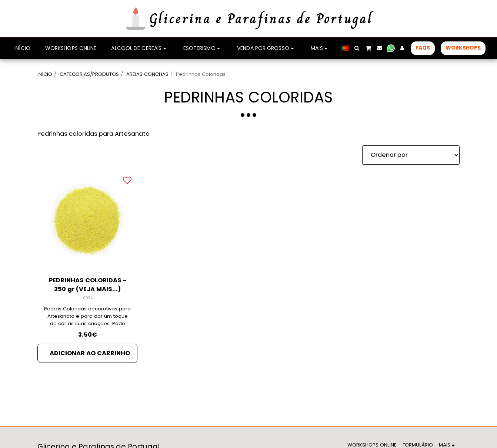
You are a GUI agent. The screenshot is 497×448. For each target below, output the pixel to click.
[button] (357, 48)
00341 (88, 298)
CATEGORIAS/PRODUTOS (89, 74)
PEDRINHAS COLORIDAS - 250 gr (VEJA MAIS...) (88, 285)
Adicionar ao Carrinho (90, 353)
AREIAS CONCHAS (147, 74)
